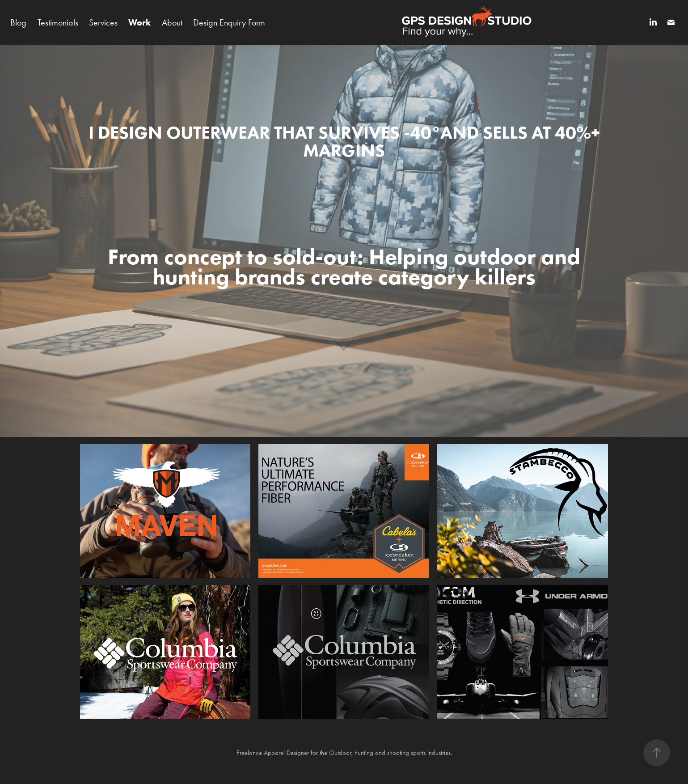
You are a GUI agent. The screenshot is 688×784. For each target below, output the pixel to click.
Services (103, 22)
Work (139, 22)
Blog (18, 22)
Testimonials (58, 22)
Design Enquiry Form (229, 22)
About (172, 22)
